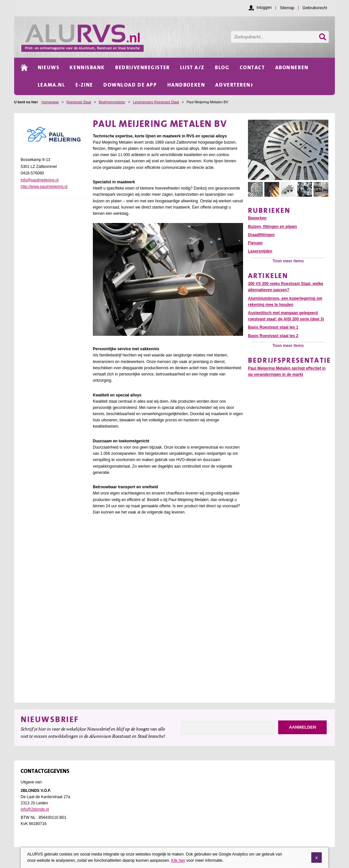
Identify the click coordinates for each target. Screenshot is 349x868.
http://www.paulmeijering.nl (44, 187)
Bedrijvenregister (112, 102)
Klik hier (178, 861)
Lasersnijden (260, 251)
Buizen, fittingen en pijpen (272, 227)
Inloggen (264, 8)
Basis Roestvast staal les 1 (273, 327)
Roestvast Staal (79, 102)
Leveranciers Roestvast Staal (156, 102)
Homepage (50, 102)
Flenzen (255, 243)
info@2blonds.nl (35, 809)
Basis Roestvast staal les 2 (273, 336)
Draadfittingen (261, 235)
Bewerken (257, 218)
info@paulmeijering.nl (40, 180)
